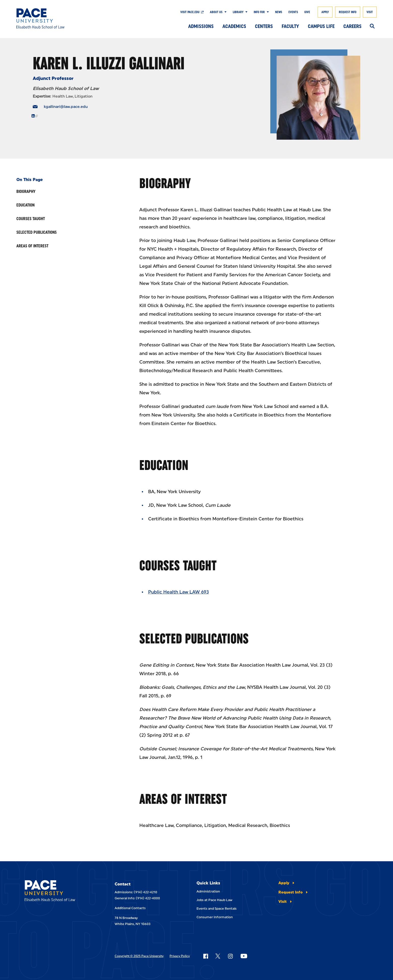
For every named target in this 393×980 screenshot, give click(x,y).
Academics (234, 26)
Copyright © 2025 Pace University (139, 956)
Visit (370, 12)
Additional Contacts (130, 908)
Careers (352, 26)
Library (238, 12)
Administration (208, 891)
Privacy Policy (180, 956)
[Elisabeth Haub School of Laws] (57, 892)
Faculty (290, 26)
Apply (325, 12)
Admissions (201, 26)
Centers (264, 26)
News (279, 12)
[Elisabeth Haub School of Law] (53, 18)
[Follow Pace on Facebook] (206, 956)
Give (307, 12)
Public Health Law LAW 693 (178, 592)
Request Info (348, 12)
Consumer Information (215, 917)
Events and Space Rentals (217, 909)
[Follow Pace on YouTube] (244, 956)
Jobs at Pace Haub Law (214, 900)
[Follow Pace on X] (218, 956)
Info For (259, 12)
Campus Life (321, 26)
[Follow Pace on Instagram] (230, 956)
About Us (216, 12)
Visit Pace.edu (190, 12)
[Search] (372, 26)
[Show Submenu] (224, 12)
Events (293, 12)
